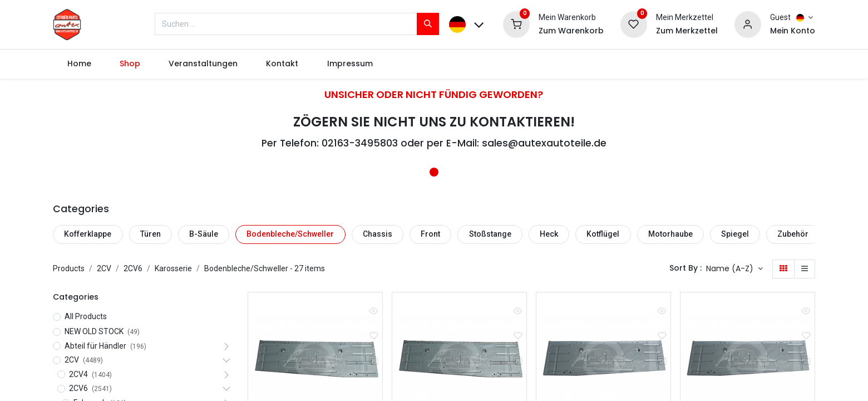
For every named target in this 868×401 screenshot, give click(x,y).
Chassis (378, 234)
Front (430, 234)
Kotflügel (603, 234)
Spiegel (735, 234)
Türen (151, 234)
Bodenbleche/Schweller (290, 234)
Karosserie (173, 268)
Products (69, 268)
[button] (734, 269)
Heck (549, 234)
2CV (104, 268)
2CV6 (133, 268)
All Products (86, 316)
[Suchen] (428, 24)
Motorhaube (670, 234)
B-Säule (204, 234)
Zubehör (793, 234)
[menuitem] (79, 64)
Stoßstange (490, 234)
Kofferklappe (88, 234)
